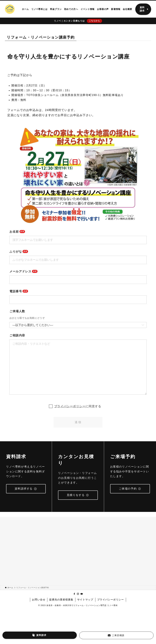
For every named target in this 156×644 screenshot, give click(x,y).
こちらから (95, 21)
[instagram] (78, 594)
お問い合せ (39, 600)
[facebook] (74, 594)
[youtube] (82, 594)
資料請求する (26, 489)
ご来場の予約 (130, 489)
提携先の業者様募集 (61, 600)
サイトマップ (85, 600)
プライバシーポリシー (70, 406)
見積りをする (78, 495)
